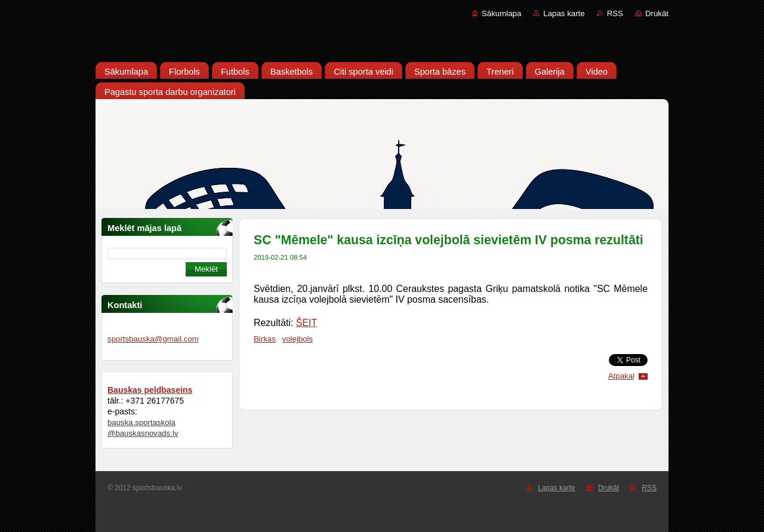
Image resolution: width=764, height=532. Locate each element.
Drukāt (657, 13)
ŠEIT (306, 323)
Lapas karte (564, 13)
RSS (615, 13)
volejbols (298, 339)
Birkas (265, 339)
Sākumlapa (501, 13)
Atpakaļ (621, 376)
